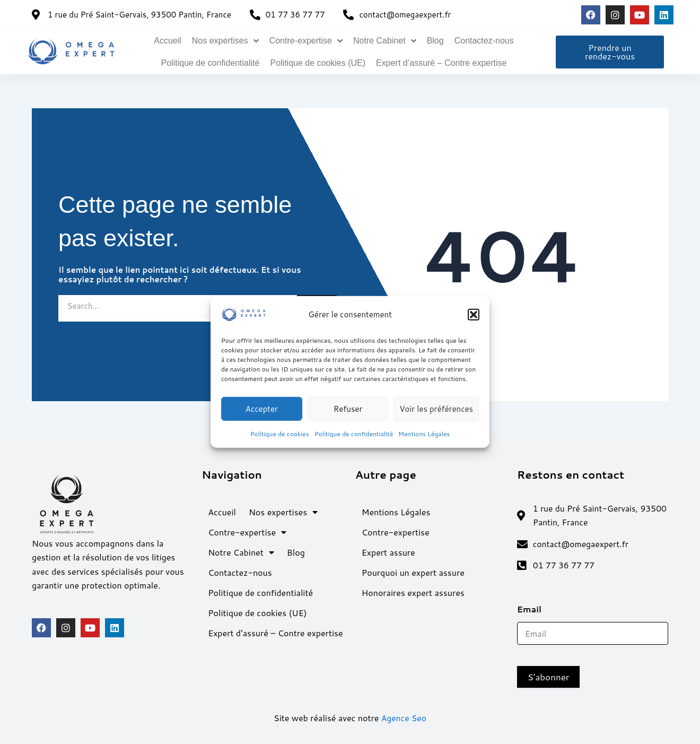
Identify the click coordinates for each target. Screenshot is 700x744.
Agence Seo (404, 718)
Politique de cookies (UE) (318, 63)
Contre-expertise (306, 41)
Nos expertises (225, 41)
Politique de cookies (280, 434)
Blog (435, 41)
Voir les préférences (436, 408)
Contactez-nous (484, 41)
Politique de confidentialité (354, 434)
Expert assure (388, 551)
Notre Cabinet (385, 41)
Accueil (168, 41)
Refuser (348, 408)
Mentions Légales (424, 434)
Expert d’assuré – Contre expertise (441, 63)
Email (533, 609)
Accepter (262, 408)
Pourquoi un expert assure (413, 571)
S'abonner (549, 677)
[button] (474, 315)
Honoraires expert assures (413, 591)
